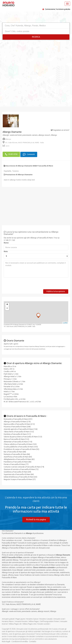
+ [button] (7, 304)
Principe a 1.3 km (10, 379)
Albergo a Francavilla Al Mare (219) (17, 421)
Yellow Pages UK (15, 624)
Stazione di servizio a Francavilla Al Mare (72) (21, 469)
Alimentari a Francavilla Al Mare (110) (18, 442)
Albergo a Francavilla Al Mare (42, 238)
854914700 (11, 154)
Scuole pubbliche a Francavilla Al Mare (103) (21, 447)
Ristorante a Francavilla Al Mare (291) (18, 419)
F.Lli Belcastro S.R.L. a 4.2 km (15, 399)
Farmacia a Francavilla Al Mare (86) (17, 454)
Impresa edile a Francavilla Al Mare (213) (19, 424)
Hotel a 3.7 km (9, 391)
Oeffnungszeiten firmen (50, 621)
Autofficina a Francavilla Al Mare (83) (18, 457)
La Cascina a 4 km (10, 396)
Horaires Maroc (8, 621)
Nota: (6, 251)
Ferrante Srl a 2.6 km (12, 386)
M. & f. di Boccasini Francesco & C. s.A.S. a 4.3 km (22, 401)
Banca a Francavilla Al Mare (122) (16, 439)
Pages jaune (20, 619)
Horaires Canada (46, 619)
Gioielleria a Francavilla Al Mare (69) (17, 472)
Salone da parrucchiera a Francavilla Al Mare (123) (23, 437)
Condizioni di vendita (20, 641)
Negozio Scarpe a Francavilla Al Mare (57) (20, 479)
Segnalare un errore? (60, 130)
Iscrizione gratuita (63, 9)
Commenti (29, 154)
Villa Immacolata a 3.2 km (13, 389)
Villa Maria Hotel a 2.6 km (13, 384)
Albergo (7, 139)
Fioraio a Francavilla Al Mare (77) (16, 464)
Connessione (50, 9)
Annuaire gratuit (8, 619)
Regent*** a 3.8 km (11, 394)
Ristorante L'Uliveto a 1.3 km (14, 381)
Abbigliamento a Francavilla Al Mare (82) (19, 459)
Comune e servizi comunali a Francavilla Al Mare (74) (24, 467)
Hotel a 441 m (9, 369)
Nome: (6, 243)
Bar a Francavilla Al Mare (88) (15, 452)
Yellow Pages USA (30, 624)
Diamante (63, 560)
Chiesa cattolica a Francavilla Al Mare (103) (20, 444)
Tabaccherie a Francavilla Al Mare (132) (19, 432)
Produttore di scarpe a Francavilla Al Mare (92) (21, 449)
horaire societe (43, 624)
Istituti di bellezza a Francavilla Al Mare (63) (20, 477)
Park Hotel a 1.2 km (11, 374)
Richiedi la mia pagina (36, 519)
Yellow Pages (34, 621)
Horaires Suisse (32, 619)
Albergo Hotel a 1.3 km (12, 376)
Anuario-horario (21, 621)
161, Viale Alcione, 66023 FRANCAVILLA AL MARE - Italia (23, 143)
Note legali (6, 641)
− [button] (7, 308)
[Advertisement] (36, 59)
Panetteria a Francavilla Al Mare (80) (18, 462)
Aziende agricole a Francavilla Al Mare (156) (21, 429)
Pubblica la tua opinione (56, 291)
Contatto (33, 641)
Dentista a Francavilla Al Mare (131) (17, 434)
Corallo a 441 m (10, 371)
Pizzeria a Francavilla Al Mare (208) (17, 426)
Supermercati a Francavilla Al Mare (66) (19, 474)
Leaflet (65, 323)
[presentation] (23, 284)
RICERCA (36, 37)
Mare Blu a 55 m (10, 366)
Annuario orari (59, 619)
